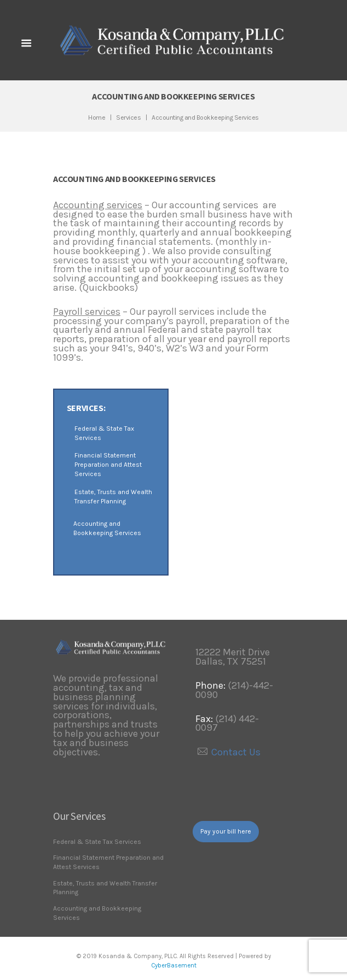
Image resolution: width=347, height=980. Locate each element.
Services (128, 118)
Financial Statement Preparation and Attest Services (108, 465)
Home (97, 118)
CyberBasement (174, 966)
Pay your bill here (226, 831)
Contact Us (236, 752)
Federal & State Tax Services (97, 842)
